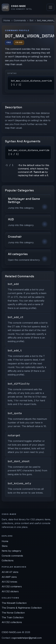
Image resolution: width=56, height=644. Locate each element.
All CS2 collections (12, 622)
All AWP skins (9, 577)
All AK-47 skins (10, 572)
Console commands (12, 556)
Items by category (11, 551)
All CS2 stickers (10, 591)
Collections (8, 560)
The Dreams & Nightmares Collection (22, 608)
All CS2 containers (12, 586)
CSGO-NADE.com (11, 632)
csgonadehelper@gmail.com (27, 638)
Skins (5, 546)
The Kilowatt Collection (14, 603)
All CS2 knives (9, 582)
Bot (31, 20)
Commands (20, 20)
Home (7, 20)
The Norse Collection (13, 613)
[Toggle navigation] (50, 7)
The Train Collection (13, 617)
